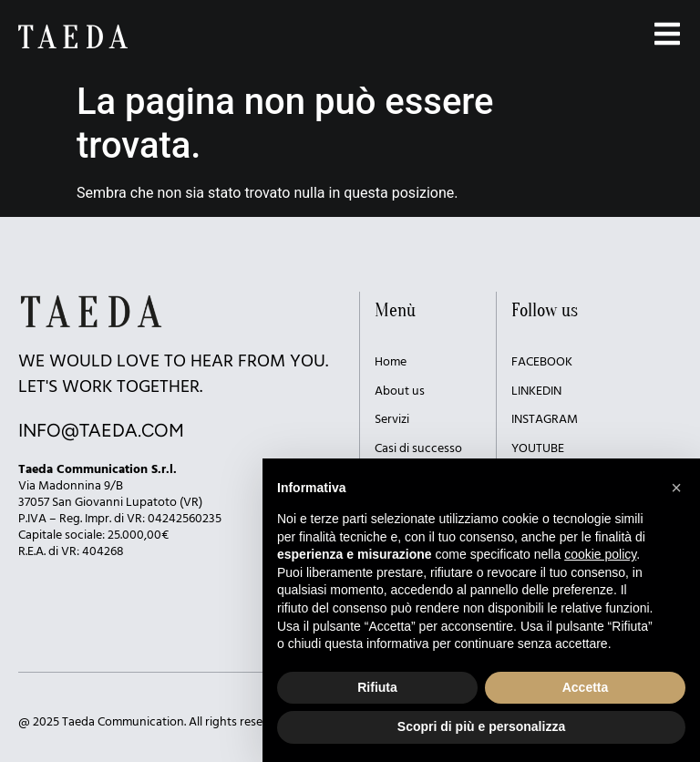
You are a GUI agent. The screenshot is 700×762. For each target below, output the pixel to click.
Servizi (392, 420)
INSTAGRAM (545, 420)
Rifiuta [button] (377, 687)
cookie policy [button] (600, 554)
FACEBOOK (542, 362)
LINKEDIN (536, 391)
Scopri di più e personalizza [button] (481, 726)
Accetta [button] (586, 687)
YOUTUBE (538, 449)
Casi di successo (418, 449)
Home (391, 362)
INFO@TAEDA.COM (101, 430)
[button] (676, 488)
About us (400, 391)
